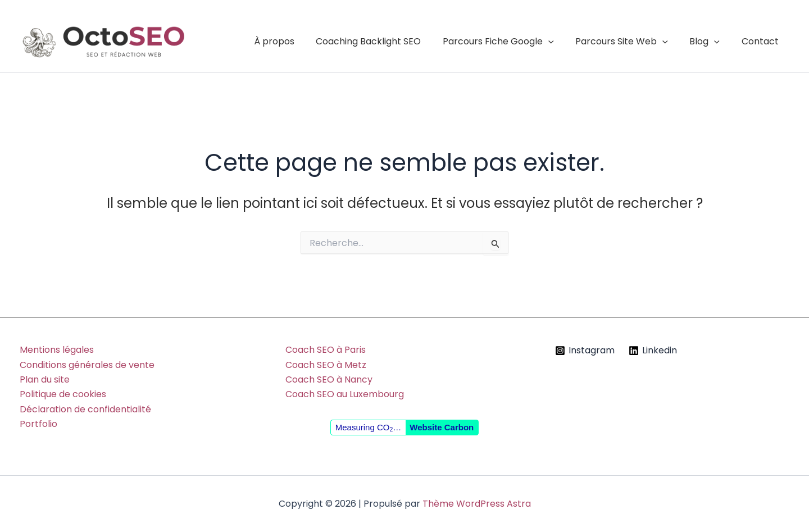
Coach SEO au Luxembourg (345, 394)
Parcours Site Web (631, 42)
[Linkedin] (653, 351)
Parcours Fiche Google (511, 42)
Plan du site (45, 379)
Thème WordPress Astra (477, 504)
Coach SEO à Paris (326, 350)
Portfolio (38, 424)
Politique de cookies (63, 394)
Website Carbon (442, 427)
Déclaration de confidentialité (85, 409)
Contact (762, 41)
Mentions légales (57, 350)
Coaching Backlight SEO (385, 41)
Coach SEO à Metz (326, 365)
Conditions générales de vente (87, 365)
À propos (294, 41)
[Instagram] (585, 351)
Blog (710, 42)
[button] (561, 42)
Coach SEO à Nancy (329, 379)
